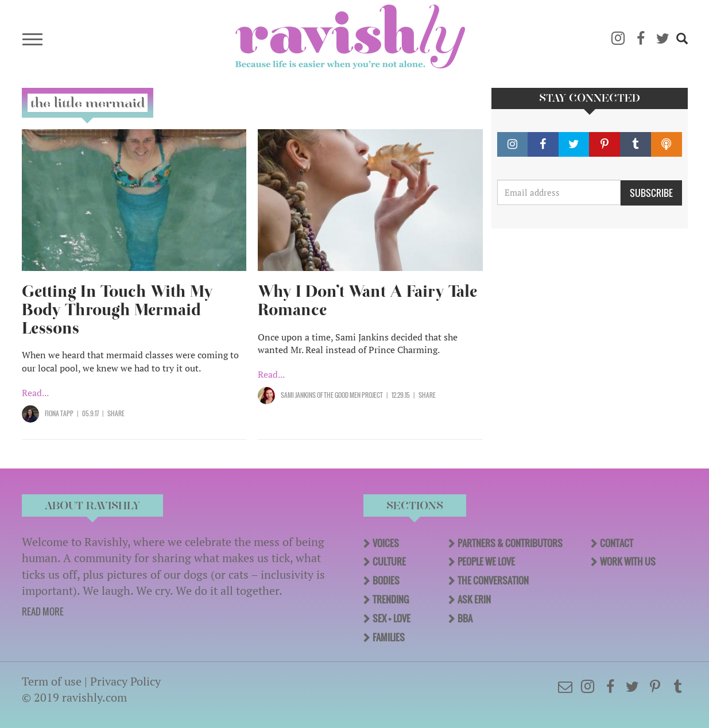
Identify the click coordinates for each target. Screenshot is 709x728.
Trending (391, 599)
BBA (465, 618)
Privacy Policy (125, 681)
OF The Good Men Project (349, 395)
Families (389, 637)
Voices (386, 543)
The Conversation (493, 580)
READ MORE (43, 611)
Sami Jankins (298, 395)
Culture (389, 562)
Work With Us (628, 562)
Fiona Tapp (59, 413)
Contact (617, 543)
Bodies (386, 580)
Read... (35, 393)
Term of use (52, 681)
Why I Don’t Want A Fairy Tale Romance (367, 301)
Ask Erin (474, 599)
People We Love (486, 562)
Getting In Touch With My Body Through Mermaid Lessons (117, 310)
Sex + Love (392, 618)
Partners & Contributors (510, 543)
